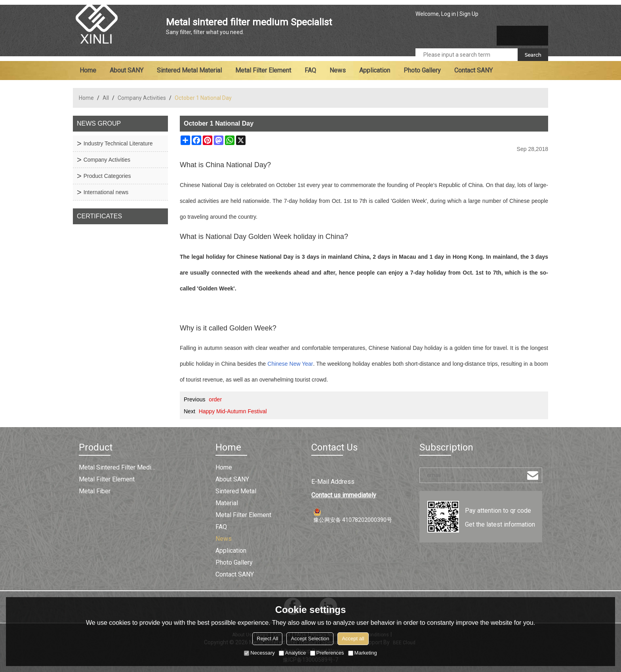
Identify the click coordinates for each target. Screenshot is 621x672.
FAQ (310, 70)
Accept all (353, 639)
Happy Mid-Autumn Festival (233, 411)
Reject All (267, 639)
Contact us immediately (344, 495)
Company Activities (142, 98)
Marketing (363, 653)
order (215, 399)
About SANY (127, 70)
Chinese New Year (290, 364)
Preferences (327, 653)
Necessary (259, 653)
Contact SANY (473, 70)
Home (88, 70)
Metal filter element (263, 70)
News (338, 70)
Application (375, 70)
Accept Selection (310, 639)
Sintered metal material (189, 70)
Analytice (292, 653)
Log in (449, 14)
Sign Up (469, 14)
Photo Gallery (422, 70)
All (106, 98)
